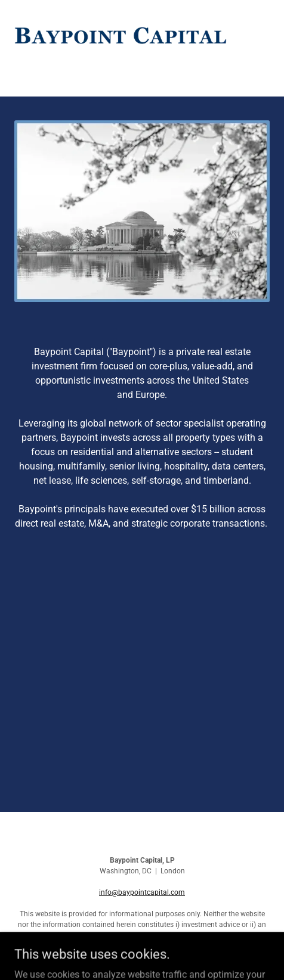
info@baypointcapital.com (142, 892)
